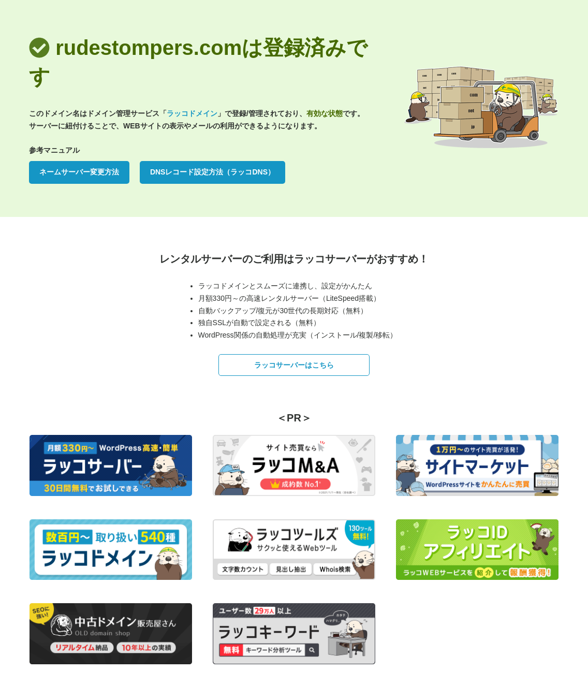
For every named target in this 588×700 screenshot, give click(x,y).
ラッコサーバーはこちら (294, 365)
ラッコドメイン (192, 113)
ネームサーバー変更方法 (79, 172)
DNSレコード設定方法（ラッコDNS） (212, 172)
